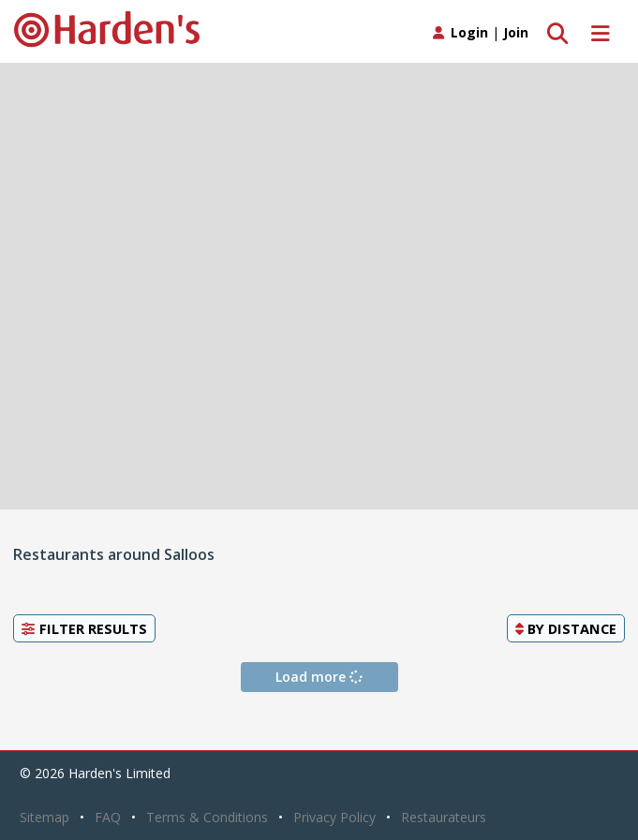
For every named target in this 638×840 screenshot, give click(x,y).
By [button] (566, 628)
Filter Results (84, 628)
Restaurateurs (444, 817)
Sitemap (45, 817)
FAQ (108, 817)
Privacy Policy (334, 817)
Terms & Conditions (207, 817)
